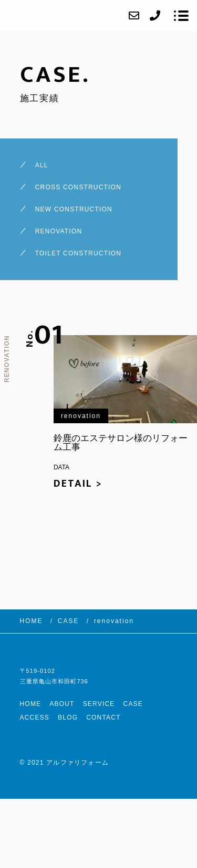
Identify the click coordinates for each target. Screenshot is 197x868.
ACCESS (35, 717)
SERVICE (99, 704)
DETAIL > (78, 484)
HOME (31, 704)
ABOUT (62, 704)
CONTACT (103, 717)
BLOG (68, 717)
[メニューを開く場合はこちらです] (181, 16)
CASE (133, 704)
